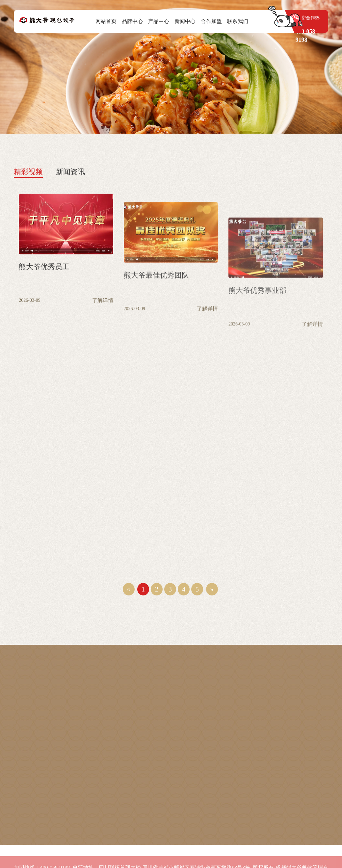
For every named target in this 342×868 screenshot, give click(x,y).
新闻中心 (185, 21)
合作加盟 (211, 21)
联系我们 (238, 21)
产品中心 (159, 21)
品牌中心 (132, 21)
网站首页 (106, 21)
